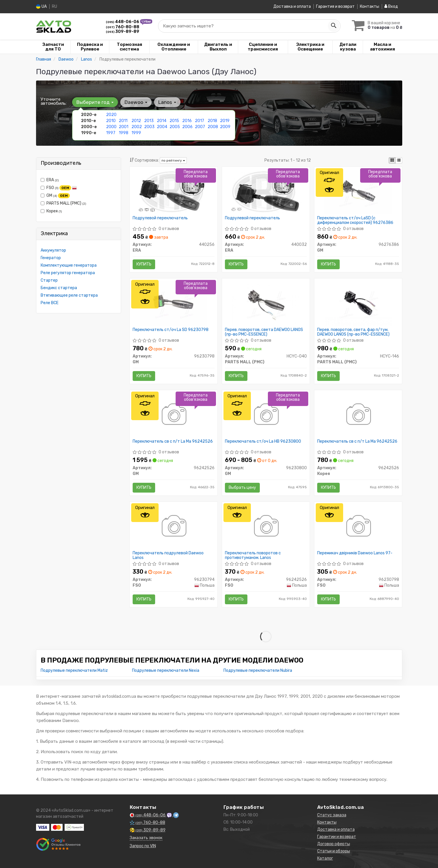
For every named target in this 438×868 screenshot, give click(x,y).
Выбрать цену (242, 487)
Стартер (49, 280)
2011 (123, 120)
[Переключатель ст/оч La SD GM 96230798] (174, 303)
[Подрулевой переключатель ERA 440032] (266, 191)
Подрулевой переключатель (160, 218)
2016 (187, 120)
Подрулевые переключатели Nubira (258, 670)
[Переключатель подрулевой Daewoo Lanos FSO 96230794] (173, 526)
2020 (111, 114)
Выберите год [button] (95, 102)
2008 (213, 127)
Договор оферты (334, 844)
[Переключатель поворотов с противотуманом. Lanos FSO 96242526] (266, 526)
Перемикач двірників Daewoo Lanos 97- (355, 553)
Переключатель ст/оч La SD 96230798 (171, 330)
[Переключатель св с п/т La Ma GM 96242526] (173, 415)
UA (41, 6)
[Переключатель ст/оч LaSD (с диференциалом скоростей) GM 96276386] (358, 191)
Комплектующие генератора (69, 265)
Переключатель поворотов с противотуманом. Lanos (253, 555)
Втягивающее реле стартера (69, 295)
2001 (124, 127)
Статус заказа (332, 815)
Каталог (325, 858)
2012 (136, 120)
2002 (137, 127)
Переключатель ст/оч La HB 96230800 (263, 441)
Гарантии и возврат (337, 836)
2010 (111, 120)
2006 (187, 127)
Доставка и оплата (292, 6)
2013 (149, 120)
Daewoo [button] (136, 102)
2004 (162, 127)
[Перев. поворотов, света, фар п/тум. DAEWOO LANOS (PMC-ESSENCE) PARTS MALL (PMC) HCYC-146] (358, 303)
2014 (162, 120)
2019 (225, 120)
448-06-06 (123, 21)
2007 (200, 127)
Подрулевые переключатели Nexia (166, 670)
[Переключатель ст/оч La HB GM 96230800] (266, 415)
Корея (51, 211)
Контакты (370, 6)
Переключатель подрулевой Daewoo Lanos (168, 555)
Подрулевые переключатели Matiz (74, 670)
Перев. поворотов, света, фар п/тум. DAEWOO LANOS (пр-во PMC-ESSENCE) (353, 332)
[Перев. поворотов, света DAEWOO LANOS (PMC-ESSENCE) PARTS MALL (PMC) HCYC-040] (266, 303)
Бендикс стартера (59, 288)
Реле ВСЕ (50, 303)
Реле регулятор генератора (68, 273)
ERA (50, 180)
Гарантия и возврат (335, 6)
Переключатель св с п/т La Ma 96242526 (173, 441)
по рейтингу (173, 160)
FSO (59, 188)
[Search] (334, 26)
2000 (111, 127)
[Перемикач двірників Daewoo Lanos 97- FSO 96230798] (358, 526)
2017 (200, 120)
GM (55, 195)
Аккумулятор (53, 250)
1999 (136, 133)
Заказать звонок (146, 838)
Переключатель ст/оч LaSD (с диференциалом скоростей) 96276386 (355, 220)
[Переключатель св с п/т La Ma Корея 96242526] (358, 415)
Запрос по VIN (143, 846)
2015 (174, 120)
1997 (111, 133)
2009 (225, 127)
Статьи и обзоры (334, 851)
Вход (391, 6)
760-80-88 (123, 27)
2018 (212, 120)
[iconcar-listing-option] (399, 160)
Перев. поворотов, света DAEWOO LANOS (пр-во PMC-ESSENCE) (264, 332)
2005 (175, 127)
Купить (144, 264)
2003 (149, 127)
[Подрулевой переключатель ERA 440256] (174, 191)
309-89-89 (123, 31)
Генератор (51, 258)
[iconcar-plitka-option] (392, 160)
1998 (124, 133)
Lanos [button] (167, 102)
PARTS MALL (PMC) (63, 203)
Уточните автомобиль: (54, 101)
